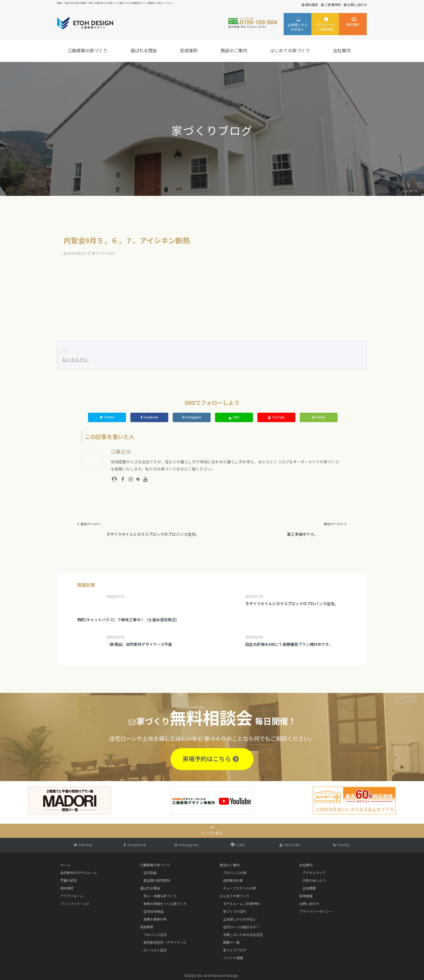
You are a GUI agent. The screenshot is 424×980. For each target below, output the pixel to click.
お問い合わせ (357, 5)
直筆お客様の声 (155, 919)
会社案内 (343, 51)
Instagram (192, 417)
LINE (234, 418)
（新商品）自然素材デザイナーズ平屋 (139, 644)
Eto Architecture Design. (218, 976)
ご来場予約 (333, 5)
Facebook (149, 417)
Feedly (319, 417)
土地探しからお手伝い (298, 27)
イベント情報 (233, 958)
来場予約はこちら (210, 759)
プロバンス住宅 (155, 935)
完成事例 (190, 51)
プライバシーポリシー (316, 912)
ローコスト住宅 (155, 950)
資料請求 (312, 5)
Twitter (107, 417)
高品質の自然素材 (157, 881)
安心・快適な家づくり (160, 896)
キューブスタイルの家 (240, 888)
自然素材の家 (233, 881)
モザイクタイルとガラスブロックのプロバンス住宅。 (292, 604)
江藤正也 (121, 452)
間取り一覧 (231, 943)
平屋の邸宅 (69, 881)
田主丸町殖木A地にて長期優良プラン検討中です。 (289, 644)
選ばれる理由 (144, 51)
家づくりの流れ (235, 912)
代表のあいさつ (314, 881)
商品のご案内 (235, 51)
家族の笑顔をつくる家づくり (165, 904)
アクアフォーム (72, 896)
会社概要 (309, 888)
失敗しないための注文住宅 (243, 935)
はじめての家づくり (291, 51)
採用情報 (306, 896)
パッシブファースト (75, 904)
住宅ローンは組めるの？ (241, 927)
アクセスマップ (314, 873)
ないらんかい (75, 360)
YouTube (276, 417)
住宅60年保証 (154, 912)
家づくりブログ (104, 254)
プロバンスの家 (235, 873)
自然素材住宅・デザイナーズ (165, 943)
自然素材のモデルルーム (79, 873)
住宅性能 (150, 873)
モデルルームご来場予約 (325, 27)
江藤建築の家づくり (88, 51)
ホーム (65, 865)
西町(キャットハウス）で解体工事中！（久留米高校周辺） (128, 620)
